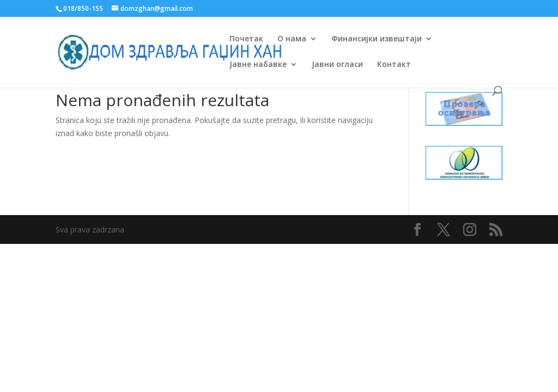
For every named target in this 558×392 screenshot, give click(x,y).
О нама (292, 39)
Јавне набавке (258, 65)
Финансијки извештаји (377, 39)
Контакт (394, 65)
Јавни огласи (337, 65)
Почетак (246, 39)
